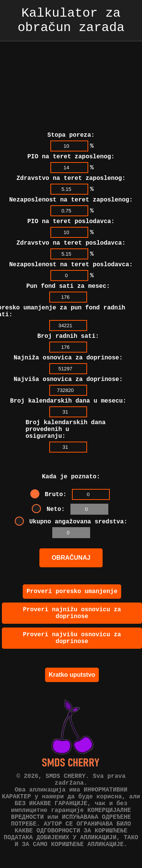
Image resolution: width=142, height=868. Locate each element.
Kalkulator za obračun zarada (71, 23)
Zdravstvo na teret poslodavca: (71, 229)
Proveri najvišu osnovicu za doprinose (72, 653)
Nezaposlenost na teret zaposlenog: (71, 183)
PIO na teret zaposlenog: (71, 137)
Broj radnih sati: (68, 330)
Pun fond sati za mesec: (68, 276)
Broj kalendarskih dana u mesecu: (68, 400)
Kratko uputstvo (72, 691)
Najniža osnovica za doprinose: (68, 353)
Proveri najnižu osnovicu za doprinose (72, 624)
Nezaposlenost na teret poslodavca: (71, 253)
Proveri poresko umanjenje (72, 601)
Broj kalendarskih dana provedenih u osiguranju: (66, 431)
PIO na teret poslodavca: (71, 206)
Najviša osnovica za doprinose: (68, 376)
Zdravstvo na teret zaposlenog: (71, 160)
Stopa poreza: (71, 114)
